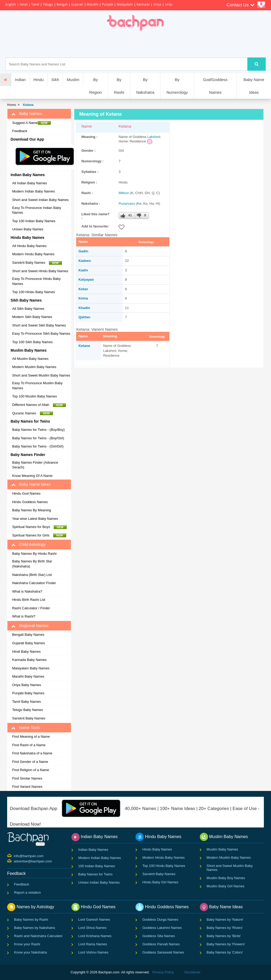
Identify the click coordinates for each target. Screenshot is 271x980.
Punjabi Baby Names (28, 693)
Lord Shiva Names (92, 928)
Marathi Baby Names (28, 676)
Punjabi (107, 4)
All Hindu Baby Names (29, 246)
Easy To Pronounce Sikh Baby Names (41, 334)
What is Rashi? (24, 616)
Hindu (39, 80)
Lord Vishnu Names (93, 952)
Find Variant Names (27, 787)
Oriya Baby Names (27, 685)
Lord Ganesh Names (94, 919)
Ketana (27, 105)
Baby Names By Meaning (32, 510)
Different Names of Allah (39, 405)
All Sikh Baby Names (28, 309)
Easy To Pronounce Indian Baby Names (37, 210)
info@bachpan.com (14, 856)
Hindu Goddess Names (30, 502)
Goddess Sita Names (159, 936)
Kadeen (85, 261)
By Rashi (119, 86)
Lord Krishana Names (95, 936)
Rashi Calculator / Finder (31, 608)
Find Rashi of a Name (29, 745)
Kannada (143, 4)
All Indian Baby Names (30, 183)
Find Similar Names (27, 778)
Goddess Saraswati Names (163, 952)
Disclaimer (193, 972)
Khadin (84, 308)
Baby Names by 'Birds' (224, 936)
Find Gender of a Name (30, 762)
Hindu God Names (26, 493)
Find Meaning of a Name (31, 737)
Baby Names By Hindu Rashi (34, 554)
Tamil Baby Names (26, 702)
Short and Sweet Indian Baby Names (40, 200)
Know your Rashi (27, 944)
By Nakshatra (145, 86)
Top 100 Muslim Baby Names (35, 396)
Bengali (62, 4)
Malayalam (125, 4)
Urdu (169, 4)
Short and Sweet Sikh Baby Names (39, 325)
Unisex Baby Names (28, 229)
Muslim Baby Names (222, 849)
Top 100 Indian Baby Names (34, 221)
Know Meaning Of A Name (32, 476)
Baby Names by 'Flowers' (226, 944)
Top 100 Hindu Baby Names (34, 292)
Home (12, 105)
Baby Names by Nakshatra (35, 928)
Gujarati (77, 4)
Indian (20, 80)
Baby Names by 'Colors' (225, 952)
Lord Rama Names (93, 944)
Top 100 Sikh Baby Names (32, 342)
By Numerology (177, 86)
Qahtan (84, 317)
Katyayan (86, 279)
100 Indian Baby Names (97, 866)
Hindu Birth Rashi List (29, 600)
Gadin (83, 251)
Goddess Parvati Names (161, 944)
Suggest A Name (31, 123)
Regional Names (30, 626)
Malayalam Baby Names (31, 668)
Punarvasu (127, 203)
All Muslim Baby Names (30, 359)
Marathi (93, 4)
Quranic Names (33, 413)
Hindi (24, 4)
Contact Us (241, 5)
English (11, 4)
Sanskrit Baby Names (37, 263)
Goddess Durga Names (160, 919)
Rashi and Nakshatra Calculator (38, 936)
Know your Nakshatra (30, 952)
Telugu (48, 4)
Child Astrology (28, 544)
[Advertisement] (154, 44)
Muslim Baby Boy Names (226, 878)
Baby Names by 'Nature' (225, 919)
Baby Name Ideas (254, 86)
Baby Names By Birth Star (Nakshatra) (32, 564)
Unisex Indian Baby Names (99, 882)
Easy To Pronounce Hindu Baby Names (36, 281)
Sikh (55, 80)
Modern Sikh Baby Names (32, 317)
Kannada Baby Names (29, 660)
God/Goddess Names (215, 86)
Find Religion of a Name (31, 770)
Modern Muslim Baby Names (34, 367)
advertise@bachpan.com (14, 861)
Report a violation (27, 892)
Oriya (157, 4)
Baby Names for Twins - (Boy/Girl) (38, 438)
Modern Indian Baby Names (33, 191)
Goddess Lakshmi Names (162, 928)
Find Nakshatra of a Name (32, 753)
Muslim (73, 80)
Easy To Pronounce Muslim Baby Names (37, 386)
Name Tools (26, 728)
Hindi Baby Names (26, 652)
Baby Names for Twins (96, 874)
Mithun (124, 193)
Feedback (20, 131)
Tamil (35, 4)
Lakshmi (154, 137)
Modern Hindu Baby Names (33, 254)
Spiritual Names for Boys (40, 527)
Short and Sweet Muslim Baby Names (41, 375)
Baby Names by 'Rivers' (225, 928)
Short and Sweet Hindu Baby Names (40, 271)
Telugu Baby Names (28, 710)
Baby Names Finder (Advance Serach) (35, 465)
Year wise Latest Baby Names (35, 519)
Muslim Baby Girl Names (226, 886)
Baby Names (27, 114)
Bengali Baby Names (28, 635)
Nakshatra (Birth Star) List (32, 575)
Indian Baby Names (93, 850)
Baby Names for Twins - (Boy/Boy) (38, 430)
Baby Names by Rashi (31, 919)
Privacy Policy (163, 972)
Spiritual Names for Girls (39, 535)
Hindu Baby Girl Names (160, 882)
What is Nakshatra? (27, 591)
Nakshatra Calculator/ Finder (34, 583)
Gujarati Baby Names (29, 643)
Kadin (83, 270)
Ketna (83, 298)
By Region (96, 86)
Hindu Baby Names (157, 849)
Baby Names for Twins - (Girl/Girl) (38, 446)
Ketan (83, 289)
